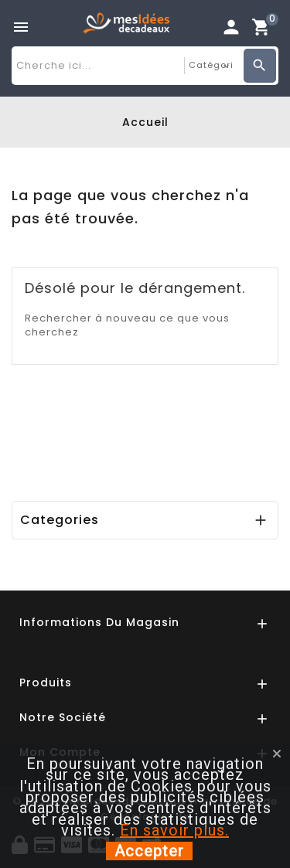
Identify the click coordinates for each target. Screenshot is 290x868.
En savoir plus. (174, 830)
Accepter (149, 851)
